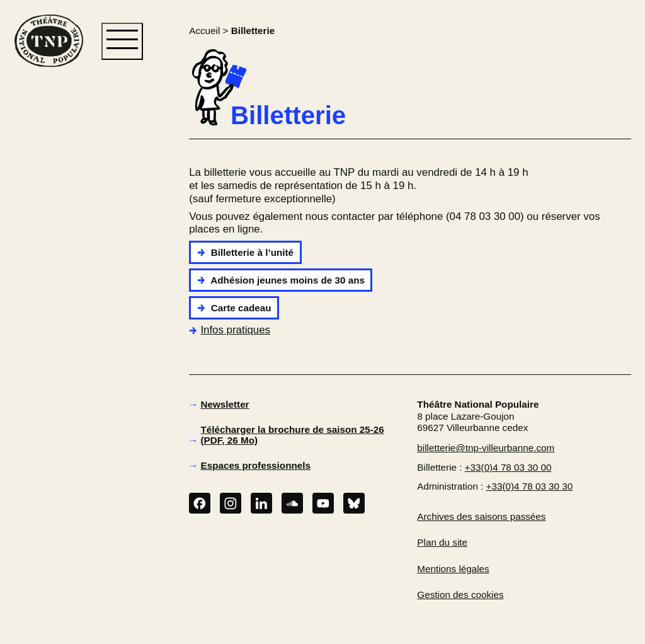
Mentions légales (453, 569)
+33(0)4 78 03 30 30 (530, 486)
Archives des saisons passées (481, 516)
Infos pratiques (230, 330)
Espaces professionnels (256, 465)
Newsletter (225, 404)
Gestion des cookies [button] (460, 595)
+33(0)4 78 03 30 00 (508, 467)
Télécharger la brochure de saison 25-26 (293, 435)
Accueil (204, 31)
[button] (49, 272)
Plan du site (442, 542)
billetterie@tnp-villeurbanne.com (486, 448)
